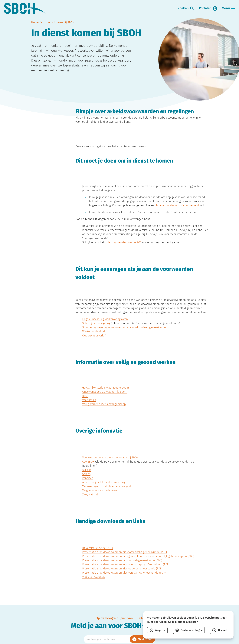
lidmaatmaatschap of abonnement (178, 209)
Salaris (86, 478)
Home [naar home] (35, 26)
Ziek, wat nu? (90, 498)
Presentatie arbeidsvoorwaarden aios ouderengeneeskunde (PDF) (122, 572)
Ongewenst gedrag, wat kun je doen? (105, 395)
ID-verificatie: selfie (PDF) (98, 552)
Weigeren (157, 630)
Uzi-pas (87, 474)
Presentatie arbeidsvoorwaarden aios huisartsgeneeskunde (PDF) (122, 564)
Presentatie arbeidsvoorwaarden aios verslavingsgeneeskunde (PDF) (124, 576)
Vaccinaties (89, 404)
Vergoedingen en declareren (100, 494)
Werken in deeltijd (94, 335)
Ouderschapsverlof (94, 339)
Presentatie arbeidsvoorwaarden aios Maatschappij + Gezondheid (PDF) (126, 568)
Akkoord (220, 630)
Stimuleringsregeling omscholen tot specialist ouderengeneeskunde (124, 331)
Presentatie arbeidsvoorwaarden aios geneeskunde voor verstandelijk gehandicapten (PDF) (138, 560)
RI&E (85, 400)
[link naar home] (26, 10)
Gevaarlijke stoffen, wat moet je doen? (106, 391)
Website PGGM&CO (94, 580)
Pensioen (88, 482)
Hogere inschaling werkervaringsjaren (105, 323)
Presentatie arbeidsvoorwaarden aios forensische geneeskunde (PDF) (124, 556)
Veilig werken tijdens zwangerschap (104, 408)
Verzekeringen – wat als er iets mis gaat (107, 490)
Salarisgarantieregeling (96, 327)
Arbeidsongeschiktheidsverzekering (104, 486)
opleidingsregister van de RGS (123, 246)
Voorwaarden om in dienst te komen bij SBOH (110, 461)
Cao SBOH (88, 465)
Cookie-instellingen (189, 630)
